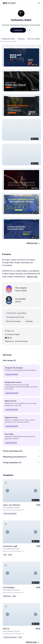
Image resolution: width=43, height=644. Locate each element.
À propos (21, 39)
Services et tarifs (34, 39)
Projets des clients (8, 39)
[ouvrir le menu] (39, 3)
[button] (21, 56)
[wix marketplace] (9, 3)
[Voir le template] (21, 497)
